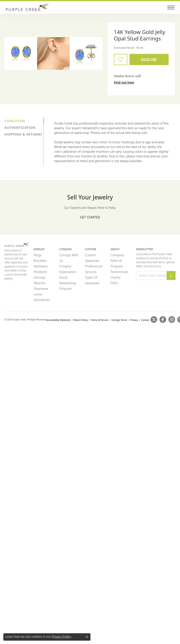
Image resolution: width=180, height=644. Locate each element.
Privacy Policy (61, 637)
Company (117, 255)
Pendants (40, 272)
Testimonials (119, 272)
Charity (116, 277)
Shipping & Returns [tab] (23, 134)
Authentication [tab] (20, 128)
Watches (40, 283)
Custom (90, 255)
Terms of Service (100, 320)
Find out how (124, 82)
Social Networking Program (68, 283)
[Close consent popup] (87, 637)
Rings (38, 255)
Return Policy (81, 320)
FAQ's (114, 283)
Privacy (134, 320)
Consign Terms (119, 320)
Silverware (41, 289)
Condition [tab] (15, 121)
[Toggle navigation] (171, 7)
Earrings (40, 277)
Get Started (90, 217)
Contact (145, 320)
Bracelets (40, 261)
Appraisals (92, 261)
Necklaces (41, 266)
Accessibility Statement (59, 320)
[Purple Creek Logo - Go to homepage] (27, 7)
